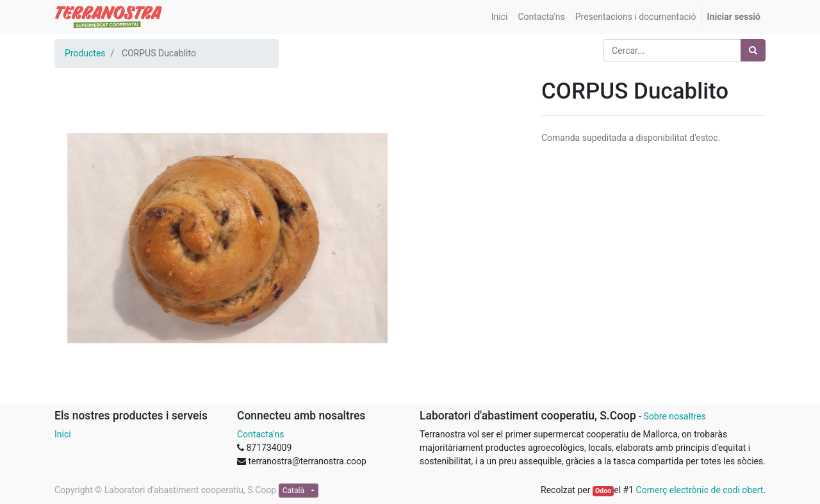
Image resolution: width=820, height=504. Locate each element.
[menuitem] (500, 17)
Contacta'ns (260, 434)
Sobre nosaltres (674, 416)
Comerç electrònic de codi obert (700, 490)
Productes (85, 53)
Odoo (603, 491)
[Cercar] (753, 50)
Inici (63, 434)
